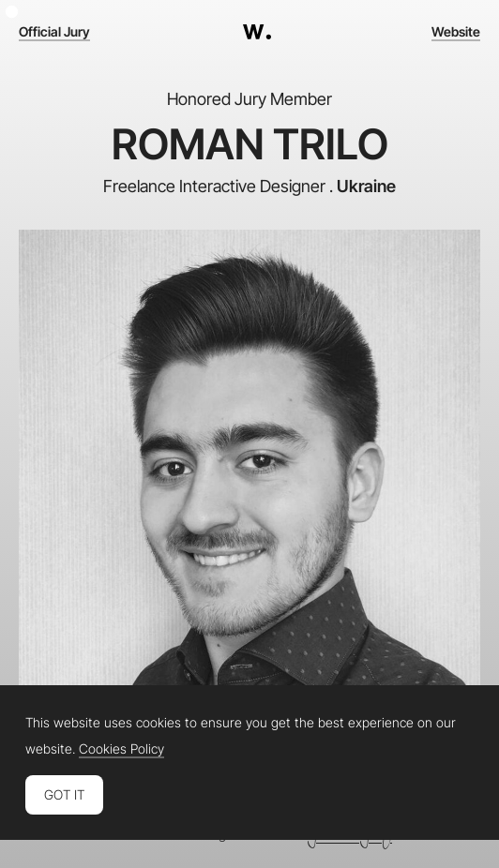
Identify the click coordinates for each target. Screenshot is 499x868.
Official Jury (54, 32)
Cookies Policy (121, 749)
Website (456, 32)
